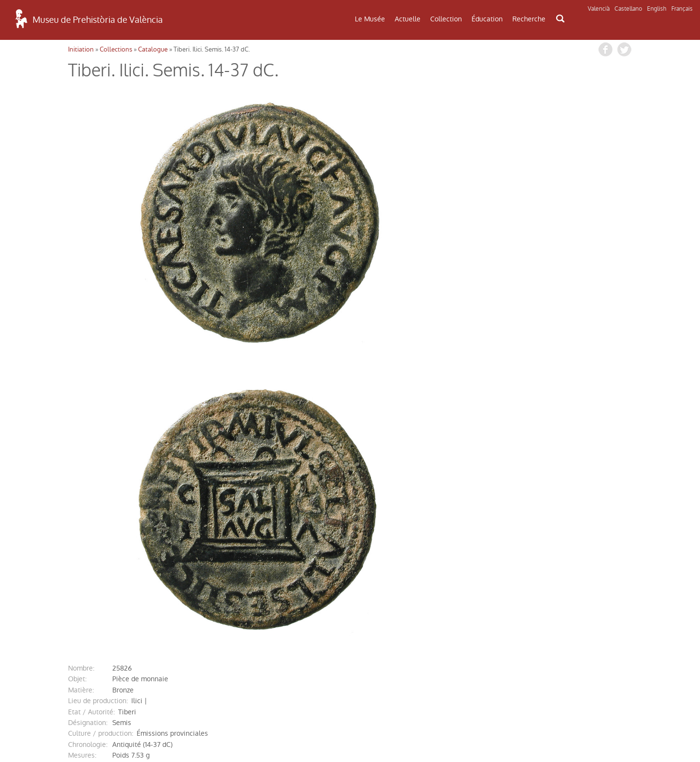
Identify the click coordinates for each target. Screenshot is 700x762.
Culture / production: (101, 448)
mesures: (82, 470)
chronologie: (88, 459)
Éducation (487, 19)
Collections (116, 49)
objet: (77, 393)
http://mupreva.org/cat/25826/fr (169, 568)
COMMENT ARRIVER (118, 637)
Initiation (81, 49)
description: (87, 480)
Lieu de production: (98, 415)
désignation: (88, 437)
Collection (446, 19)
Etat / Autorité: (91, 426)
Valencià (599, 9)
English (657, 9)
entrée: (79, 535)
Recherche (529, 19)
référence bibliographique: (110, 524)
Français (682, 9)
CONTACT (350, 640)
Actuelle (408, 19)
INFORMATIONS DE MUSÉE (581, 642)
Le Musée (370, 19)
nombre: (81, 383)
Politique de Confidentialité (118, 730)
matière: (81, 405)
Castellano (628, 9)
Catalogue (153, 49)
